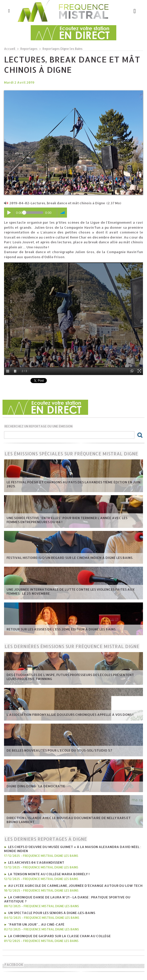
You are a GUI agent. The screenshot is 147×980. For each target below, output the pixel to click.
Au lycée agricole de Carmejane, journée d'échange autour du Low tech (75, 886)
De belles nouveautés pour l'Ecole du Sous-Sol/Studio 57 (59, 750)
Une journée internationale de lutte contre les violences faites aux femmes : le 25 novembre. (71, 591)
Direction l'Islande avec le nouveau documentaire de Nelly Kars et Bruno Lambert (69, 820)
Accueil (10, 49)
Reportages (29, 49)
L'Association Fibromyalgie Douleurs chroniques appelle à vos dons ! (70, 715)
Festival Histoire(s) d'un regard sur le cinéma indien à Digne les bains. (70, 558)
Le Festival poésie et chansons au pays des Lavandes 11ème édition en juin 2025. (73, 484)
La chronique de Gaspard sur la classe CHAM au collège (59, 936)
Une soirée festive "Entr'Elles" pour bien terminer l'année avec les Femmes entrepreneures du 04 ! (67, 520)
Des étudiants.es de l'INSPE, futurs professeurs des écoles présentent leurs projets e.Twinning (70, 677)
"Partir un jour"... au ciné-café (36, 924)
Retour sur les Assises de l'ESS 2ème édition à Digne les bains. (61, 629)
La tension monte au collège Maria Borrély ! (49, 874)
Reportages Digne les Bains (63, 49)
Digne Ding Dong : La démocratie (36, 786)
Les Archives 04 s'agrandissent (36, 862)
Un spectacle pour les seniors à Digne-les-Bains (52, 913)
